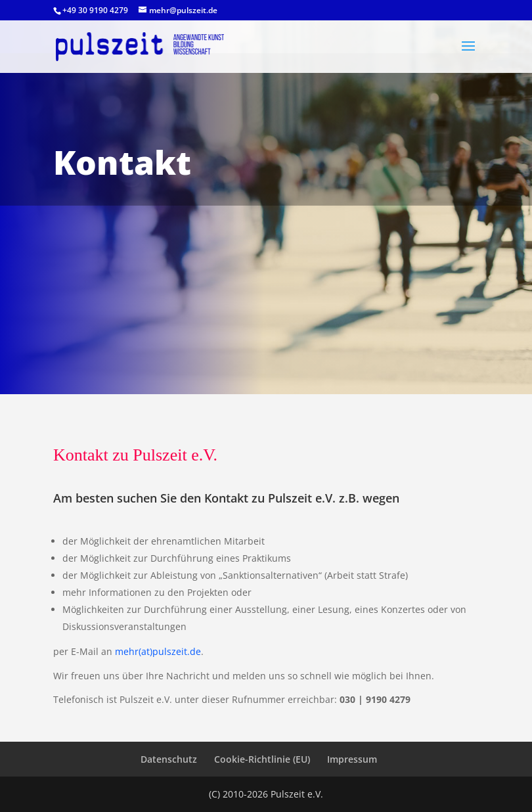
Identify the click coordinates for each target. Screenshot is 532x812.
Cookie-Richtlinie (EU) (262, 759)
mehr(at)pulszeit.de (158, 651)
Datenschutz (169, 759)
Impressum (352, 759)
